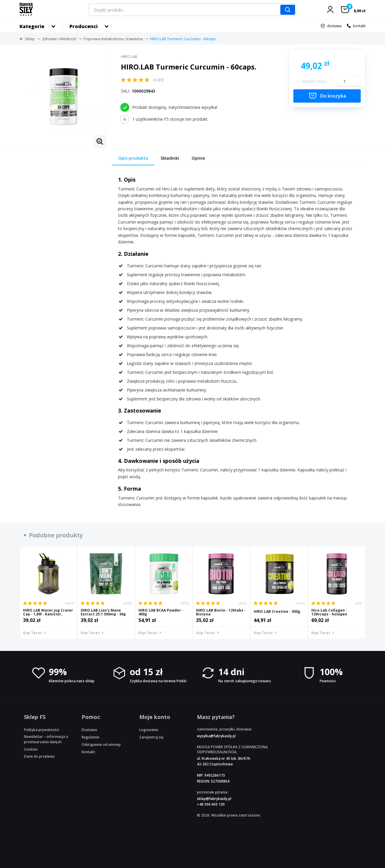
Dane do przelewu (39, 756)
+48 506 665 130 (211, 804)
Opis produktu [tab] (133, 158)
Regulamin (90, 737)
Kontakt (88, 752)
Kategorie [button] (32, 26)
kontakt (359, 26)
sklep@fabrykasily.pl (214, 799)
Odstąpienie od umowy (101, 745)
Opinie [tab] (198, 158)
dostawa (334, 26)
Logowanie (149, 730)
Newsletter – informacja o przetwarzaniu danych (46, 739)
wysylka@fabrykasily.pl (216, 736)
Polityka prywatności (42, 730)
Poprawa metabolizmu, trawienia (113, 39)
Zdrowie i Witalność (59, 39)
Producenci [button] (84, 26)
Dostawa (89, 730)
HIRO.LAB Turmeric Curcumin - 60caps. (183, 39)
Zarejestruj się (151, 737)
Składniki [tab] (170, 158)
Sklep (30, 39)
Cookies (31, 749)
